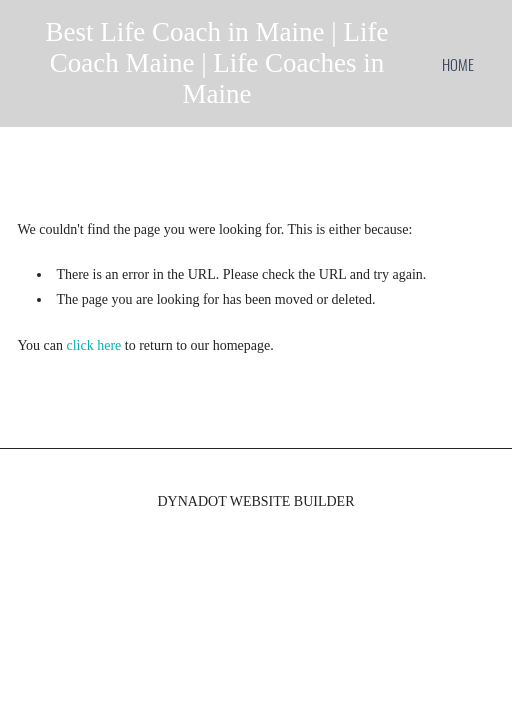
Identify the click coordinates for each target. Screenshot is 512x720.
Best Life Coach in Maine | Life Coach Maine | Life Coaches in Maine (217, 63)
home (458, 64)
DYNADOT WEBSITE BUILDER (255, 501)
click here (94, 345)
